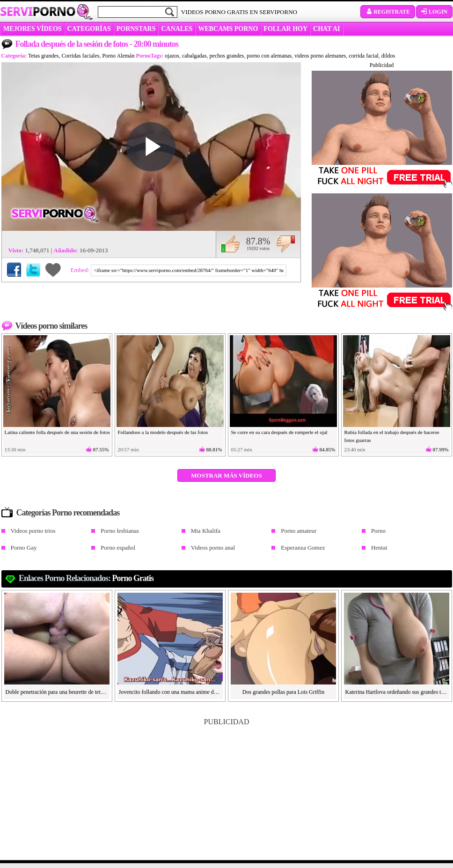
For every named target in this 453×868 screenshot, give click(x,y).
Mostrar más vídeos (226, 475)
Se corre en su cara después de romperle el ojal (279, 432)
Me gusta (230, 244)
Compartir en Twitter (33, 270)
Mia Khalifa (206, 531)
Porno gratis (133, 578)
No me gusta (286, 244)
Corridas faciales (80, 56)
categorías (89, 29)
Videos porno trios (33, 531)
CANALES (177, 29)
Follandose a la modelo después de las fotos (163, 432)
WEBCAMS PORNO (228, 29)
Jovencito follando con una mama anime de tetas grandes (170, 692)
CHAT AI (326, 29)
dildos (388, 56)
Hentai (379, 548)
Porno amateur (299, 531)
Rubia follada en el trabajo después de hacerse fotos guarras (392, 436)
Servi (38, 11)
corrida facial (364, 56)
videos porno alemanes (320, 56)
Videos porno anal (213, 548)
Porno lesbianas (120, 531)
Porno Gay (24, 548)
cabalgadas (194, 56)
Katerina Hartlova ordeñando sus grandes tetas (397, 692)
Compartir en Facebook (14, 270)
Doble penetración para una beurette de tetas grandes (57, 692)
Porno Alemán (118, 56)
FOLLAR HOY (285, 29)
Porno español (118, 548)
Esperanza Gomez (303, 548)
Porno (378, 531)
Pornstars (136, 29)
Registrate (388, 12)
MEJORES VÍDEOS (33, 29)
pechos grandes (227, 56)
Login (434, 12)
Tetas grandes (43, 56)
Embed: (81, 270)
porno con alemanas (269, 56)
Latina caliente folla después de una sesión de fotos (57, 432)
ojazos (172, 56)
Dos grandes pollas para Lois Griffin (283, 692)
